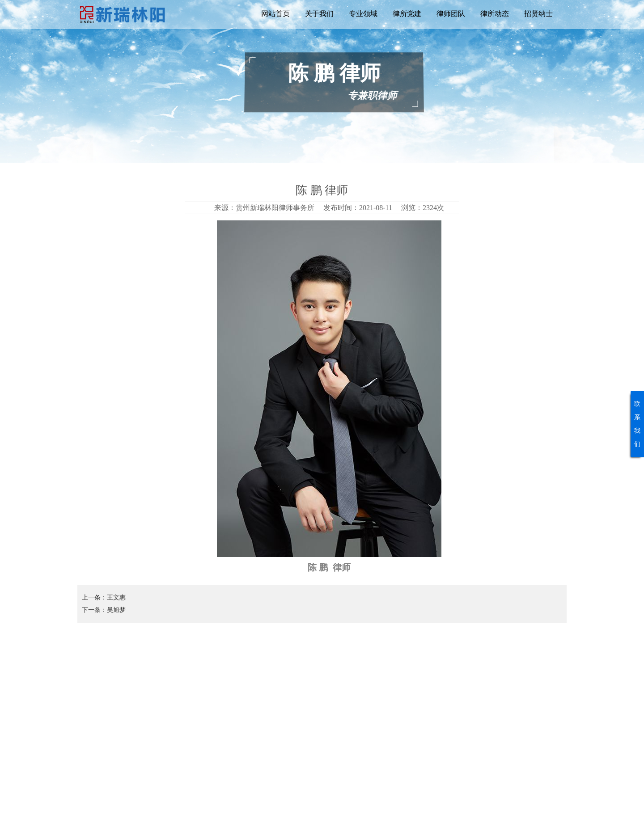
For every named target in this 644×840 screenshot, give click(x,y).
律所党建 (407, 14)
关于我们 (319, 14)
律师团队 (451, 14)
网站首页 (275, 14)
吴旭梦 (116, 610)
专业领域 (363, 14)
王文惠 (116, 597)
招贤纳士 (538, 14)
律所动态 (495, 14)
